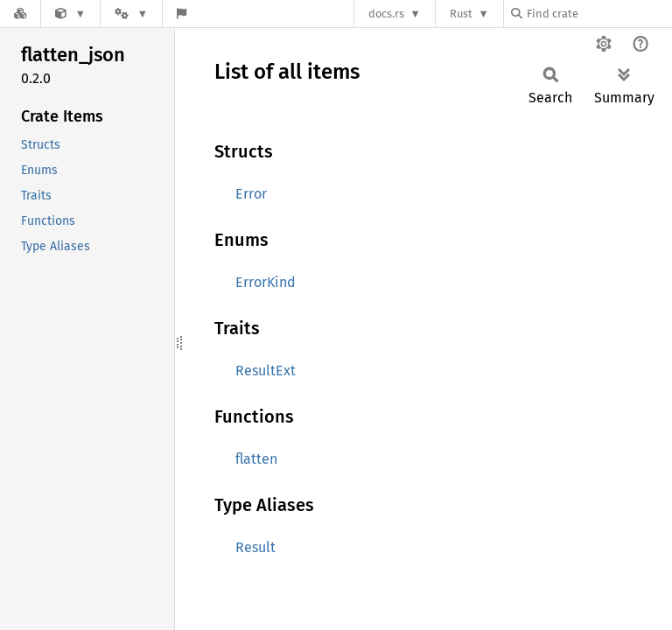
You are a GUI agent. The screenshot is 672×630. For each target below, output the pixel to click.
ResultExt (266, 371)
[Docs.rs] (20, 14)
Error (251, 194)
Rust (461, 14)
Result (255, 547)
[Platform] (131, 14)
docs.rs (386, 14)
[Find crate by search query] (598, 14)
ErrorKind (266, 282)
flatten (256, 459)
